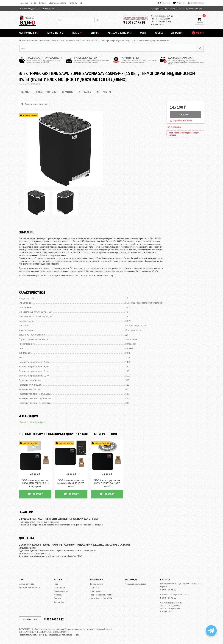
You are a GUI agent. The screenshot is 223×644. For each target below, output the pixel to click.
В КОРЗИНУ (35, 494)
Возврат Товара (95, 588)
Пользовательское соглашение (29, 588)
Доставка (85, 92)
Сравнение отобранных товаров (101, 595)
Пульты (77, 33)
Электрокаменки (29, 33)
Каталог (43, 3)
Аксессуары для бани (120, 33)
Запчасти (177, 33)
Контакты (73, 3)
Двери (95, 33)
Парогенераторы (55, 33)
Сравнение (164, 3)
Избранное (179, 3)
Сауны (143, 33)
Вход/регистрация (196, 3)
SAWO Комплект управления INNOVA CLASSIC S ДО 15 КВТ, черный (107, 483)
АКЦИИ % (200, 33)
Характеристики (46, 92)
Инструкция (104, 92)
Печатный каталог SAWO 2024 (101, 598)
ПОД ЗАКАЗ (185, 114)
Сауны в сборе (59, 602)
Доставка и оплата (58, 3)
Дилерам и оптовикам (27, 584)
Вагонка (159, 33)
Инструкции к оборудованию (135, 584)
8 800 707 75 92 (134, 22)
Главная (24, 3)
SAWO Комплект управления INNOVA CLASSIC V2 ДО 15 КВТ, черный (71, 483)
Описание (25, 92)
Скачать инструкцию (32, 422)
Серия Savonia (44, 41)
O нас (33, 3)
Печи (56, 584)
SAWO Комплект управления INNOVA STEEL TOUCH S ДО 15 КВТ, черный (35, 483)
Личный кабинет (96, 591)
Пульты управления (61, 591)
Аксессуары (58, 595)
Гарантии (68, 92)
